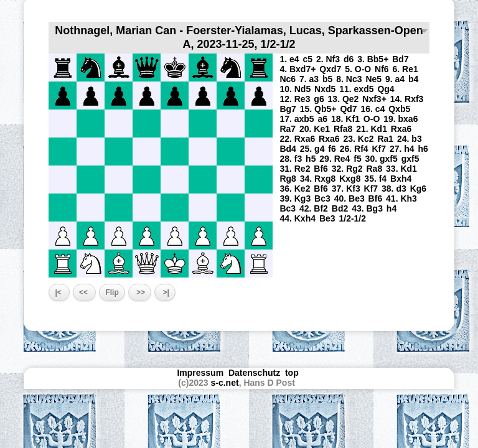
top (293, 373)
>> (140, 292)
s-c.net (225, 383)
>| (165, 292)
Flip (112, 292)
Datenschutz (254, 373)
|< (59, 292)
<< (84, 292)
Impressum (200, 373)
